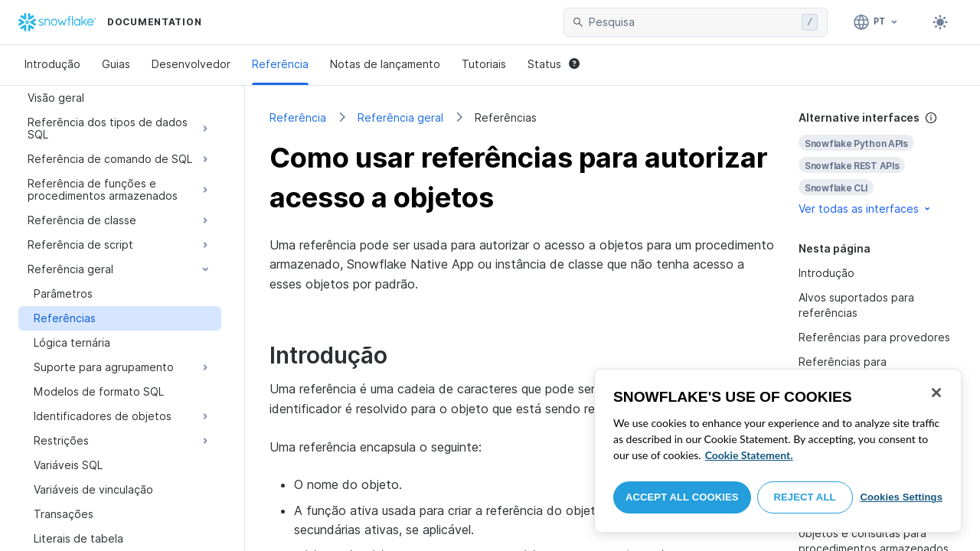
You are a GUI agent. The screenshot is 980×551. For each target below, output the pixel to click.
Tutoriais (484, 64)
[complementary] (877, 163)
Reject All (805, 497)
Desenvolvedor (191, 64)
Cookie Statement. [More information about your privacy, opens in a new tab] (749, 455)
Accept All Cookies (682, 497)
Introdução (52, 64)
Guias (116, 64)
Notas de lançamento (385, 64)
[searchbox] (692, 22)
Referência (280, 64)
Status (554, 64)
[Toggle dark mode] (940, 22)
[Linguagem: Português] (876, 22)
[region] (778, 451)
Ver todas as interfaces (866, 209)
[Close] (936, 393)
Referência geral (400, 117)
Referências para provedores (874, 337)
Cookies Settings (901, 497)
